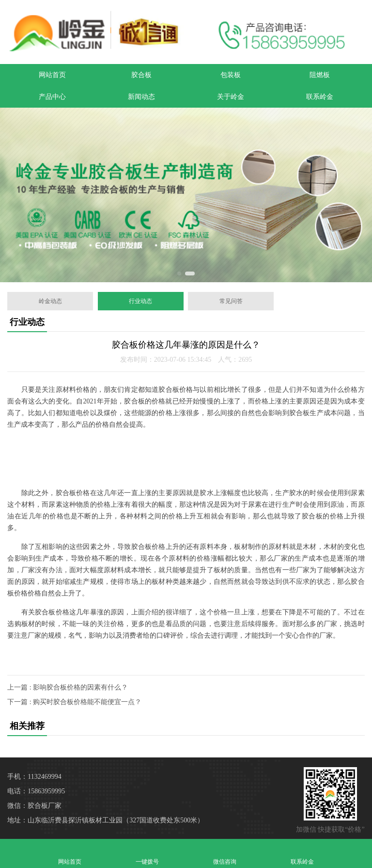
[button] (179, 273)
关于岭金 (231, 97)
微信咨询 (225, 853)
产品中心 (52, 97)
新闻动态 (141, 97)
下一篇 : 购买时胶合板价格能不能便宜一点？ (74, 702)
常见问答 (231, 301)
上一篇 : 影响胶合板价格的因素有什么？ (68, 687)
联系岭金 (320, 97)
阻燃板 (320, 75)
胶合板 (141, 75)
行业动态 (140, 301)
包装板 (231, 75)
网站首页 (52, 75)
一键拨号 (147, 853)
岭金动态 (50, 301)
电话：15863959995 (36, 791)
